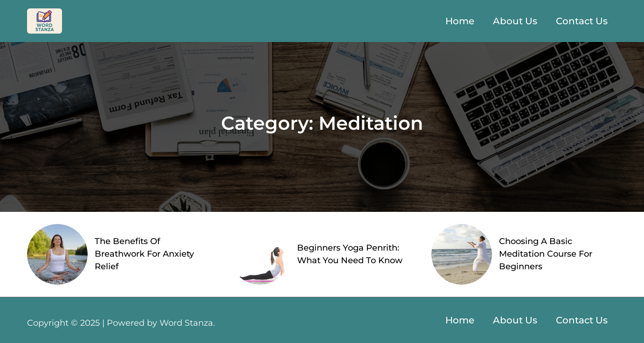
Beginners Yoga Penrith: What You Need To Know (350, 254)
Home (460, 21)
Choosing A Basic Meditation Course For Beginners (546, 254)
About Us (515, 21)
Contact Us (582, 21)
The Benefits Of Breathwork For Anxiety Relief (144, 254)
